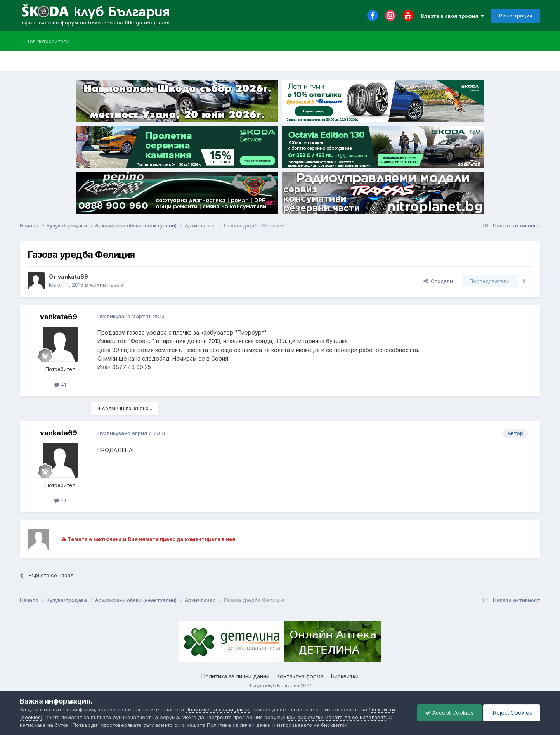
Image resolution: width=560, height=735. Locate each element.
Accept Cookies (449, 713)
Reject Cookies (512, 713)
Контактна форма (300, 676)
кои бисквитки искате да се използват (336, 717)
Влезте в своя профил (452, 16)
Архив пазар (106, 285)
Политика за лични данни (235, 676)
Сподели (438, 281)
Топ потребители (48, 41)
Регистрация (516, 16)
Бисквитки (345, 676)
